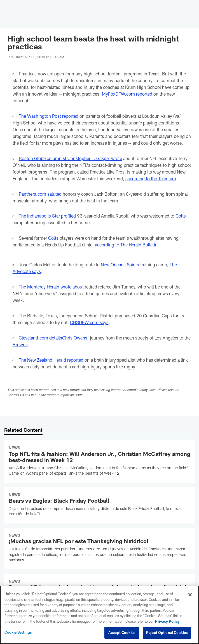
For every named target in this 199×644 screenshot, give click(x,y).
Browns (20, 344)
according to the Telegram (151, 178)
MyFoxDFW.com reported (127, 94)
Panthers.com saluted (40, 194)
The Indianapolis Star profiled (47, 216)
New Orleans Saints (120, 265)
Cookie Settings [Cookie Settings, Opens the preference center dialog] (18, 632)
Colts (181, 216)
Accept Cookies (122, 633)
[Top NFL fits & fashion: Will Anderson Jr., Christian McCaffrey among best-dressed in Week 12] (99, 461)
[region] (99, 615)
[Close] (190, 595)
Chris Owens (75, 338)
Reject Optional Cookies (167, 633)
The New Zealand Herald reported (51, 360)
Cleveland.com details (40, 338)
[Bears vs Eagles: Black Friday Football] (99, 505)
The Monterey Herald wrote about (51, 287)
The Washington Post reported (49, 116)
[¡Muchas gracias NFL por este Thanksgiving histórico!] (99, 549)
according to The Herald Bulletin (126, 245)
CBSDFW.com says (89, 322)
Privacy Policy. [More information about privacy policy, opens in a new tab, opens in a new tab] (168, 621)
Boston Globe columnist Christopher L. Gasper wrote (70, 158)
